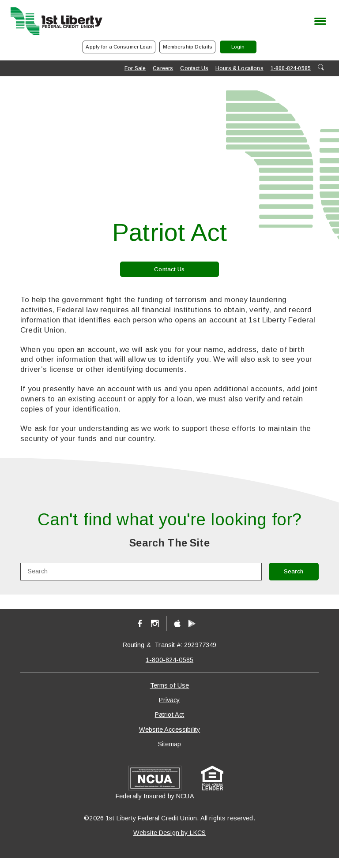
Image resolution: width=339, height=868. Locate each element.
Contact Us (194, 74)
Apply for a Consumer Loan (102, 50)
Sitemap (169, 754)
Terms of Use (170, 695)
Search (287, 581)
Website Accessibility (169, 739)
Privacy (169, 710)
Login (264, 53)
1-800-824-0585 (291, 74)
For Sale (135, 74)
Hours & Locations (239, 74)
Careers (163, 74)
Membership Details (188, 50)
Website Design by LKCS (170, 842)
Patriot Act (170, 725)
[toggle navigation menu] (318, 21)
